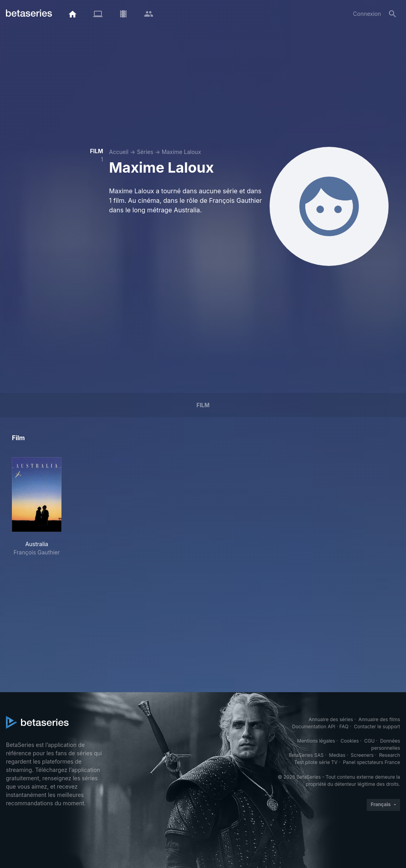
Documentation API (314, 727)
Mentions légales (316, 741)
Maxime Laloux (181, 152)
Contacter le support (377, 727)
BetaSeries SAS (306, 755)
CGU (369, 741)
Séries (145, 152)
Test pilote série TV (316, 762)
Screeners (362, 755)
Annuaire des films (379, 719)
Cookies (350, 741)
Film (203, 405)
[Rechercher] (393, 14)
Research (390, 755)
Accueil (119, 152)
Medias (337, 755)
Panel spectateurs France (372, 762)
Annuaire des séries (331, 719)
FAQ (344, 727)
